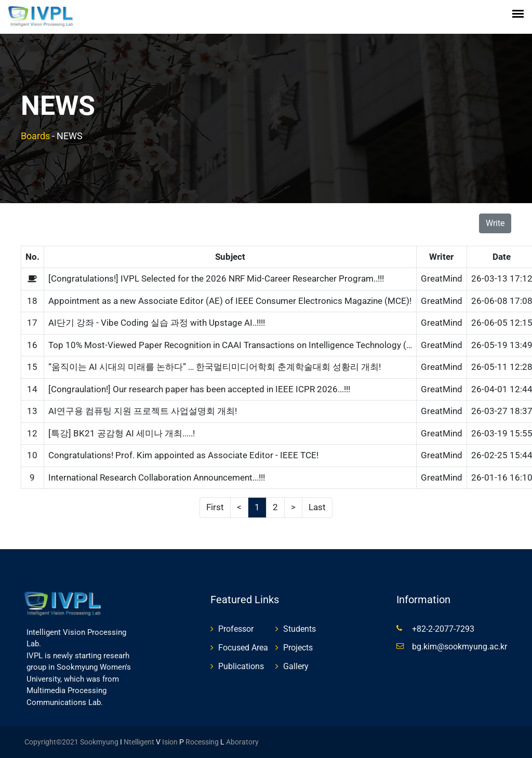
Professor (236, 629)
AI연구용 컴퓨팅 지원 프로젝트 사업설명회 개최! (143, 411)
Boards (35, 136)
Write (495, 223)
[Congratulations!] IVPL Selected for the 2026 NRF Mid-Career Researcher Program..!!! (216, 278)
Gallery (296, 666)
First (215, 507)
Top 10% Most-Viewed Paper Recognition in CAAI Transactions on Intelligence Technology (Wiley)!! (241, 345)
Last (317, 507)
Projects (298, 648)
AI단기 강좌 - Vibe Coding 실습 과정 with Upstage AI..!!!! (157, 323)
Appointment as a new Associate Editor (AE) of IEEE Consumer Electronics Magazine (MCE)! (230, 301)
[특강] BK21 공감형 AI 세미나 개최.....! (122, 433)
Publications (241, 666)
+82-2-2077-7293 (443, 629)
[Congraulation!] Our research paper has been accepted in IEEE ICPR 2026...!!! (199, 389)
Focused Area (243, 648)
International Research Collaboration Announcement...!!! (157, 477)
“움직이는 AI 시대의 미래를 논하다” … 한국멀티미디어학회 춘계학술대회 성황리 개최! (215, 367)
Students (300, 629)
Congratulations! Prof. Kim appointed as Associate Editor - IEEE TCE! (183, 455)
